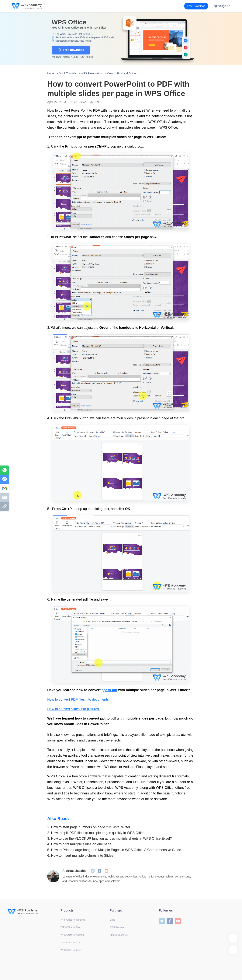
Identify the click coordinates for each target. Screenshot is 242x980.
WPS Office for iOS (70, 943)
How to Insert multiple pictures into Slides (80, 856)
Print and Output (127, 73)
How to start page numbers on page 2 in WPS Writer (89, 827)
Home (51, 73)
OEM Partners (117, 927)
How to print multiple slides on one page (79, 844)
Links (112, 920)
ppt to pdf (109, 690)
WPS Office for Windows (73, 920)
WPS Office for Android (72, 935)
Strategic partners (119, 935)
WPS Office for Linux (71, 950)
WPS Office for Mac (70, 927)
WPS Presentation (92, 73)
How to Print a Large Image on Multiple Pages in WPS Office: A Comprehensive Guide (114, 850)
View (110, 73)
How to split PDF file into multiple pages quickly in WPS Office (96, 833)
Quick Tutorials (68, 73)
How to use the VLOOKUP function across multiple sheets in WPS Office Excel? (110, 839)
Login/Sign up (221, 6)
